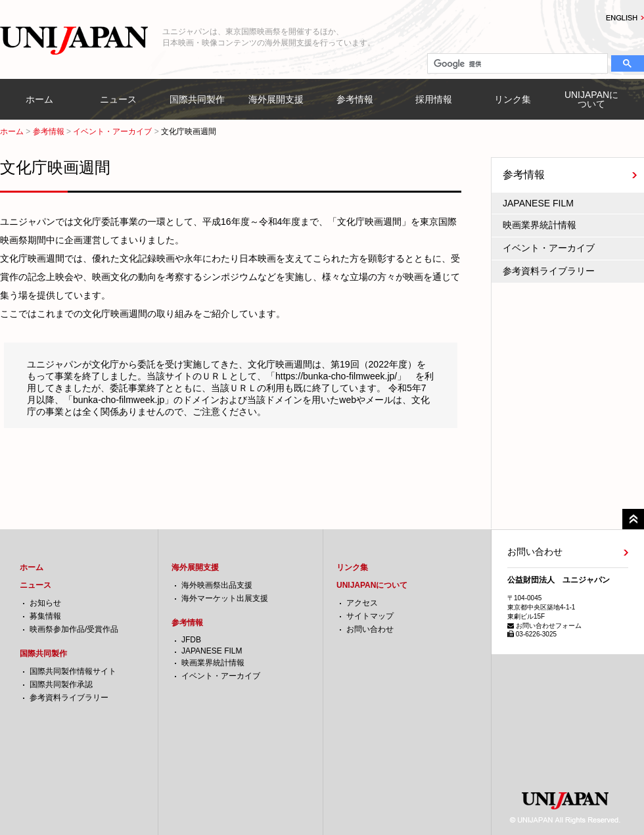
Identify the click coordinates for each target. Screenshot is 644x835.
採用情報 (434, 99)
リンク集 (513, 99)
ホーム (39, 99)
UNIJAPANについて (591, 99)
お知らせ (45, 603)
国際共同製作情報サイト (73, 671)
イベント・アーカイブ (112, 131)
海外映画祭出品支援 (217, 585)
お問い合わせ (370, 629)
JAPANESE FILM (538, 203)
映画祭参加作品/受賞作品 (74, 629)
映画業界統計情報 (540, 225)
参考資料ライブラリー (549, 271)
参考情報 (355, 99)
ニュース (118, 99)
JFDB (191, 640)
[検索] (516, 64)
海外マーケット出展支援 (225, 598)
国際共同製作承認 (61, 684)
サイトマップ (370, 616)
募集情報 (45, 616)
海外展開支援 (276, 99)
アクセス (362, 603)
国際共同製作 (197, 99)
